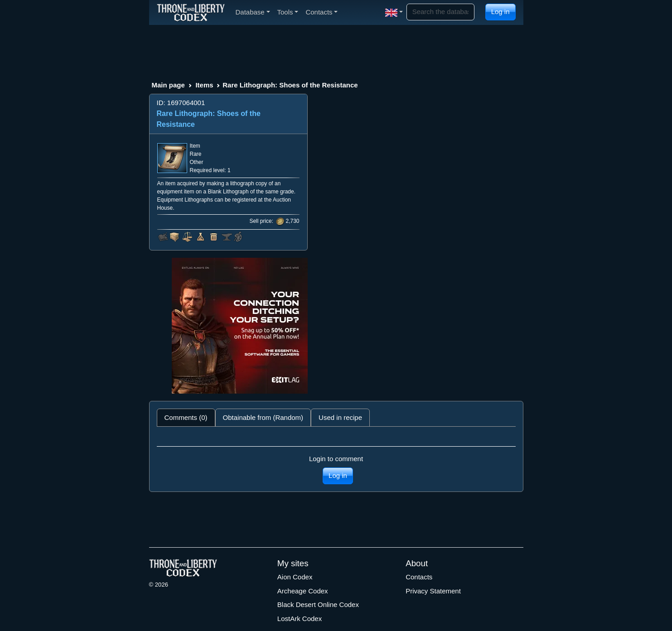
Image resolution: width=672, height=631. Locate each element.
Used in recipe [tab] (340, 417)
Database (253, 12)
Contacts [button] (321, 12)
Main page (168, 85)
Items (204, 85)
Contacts (419, 577)
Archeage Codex (303, 591)
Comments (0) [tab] (186, 417)
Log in (500, 12)
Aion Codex (295, 577)
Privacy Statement (433, 591)
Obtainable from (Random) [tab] (263, 417)
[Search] (440, 12)
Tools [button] (288, 12)
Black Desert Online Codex (318, 605)
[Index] (191, 12)
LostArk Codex (300, 619)
